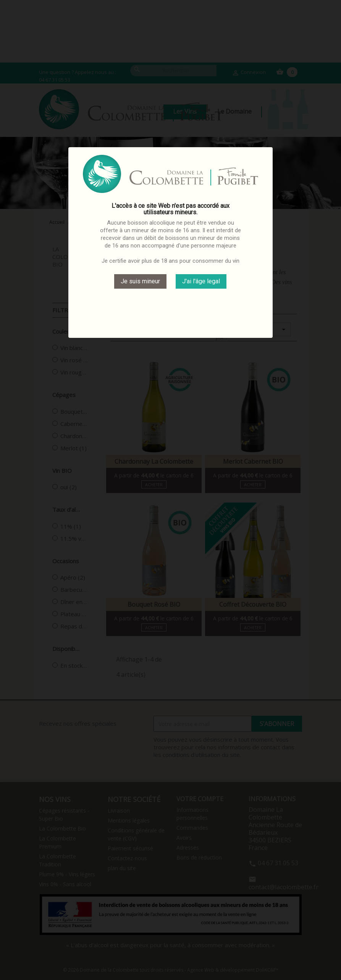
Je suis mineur (140, 281)
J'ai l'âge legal (201, 281)
